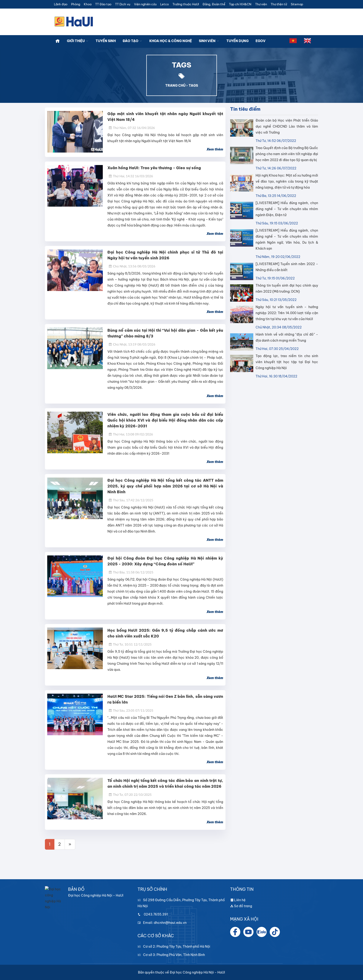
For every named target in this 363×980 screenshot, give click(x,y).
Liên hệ (238, 900)
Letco (164, 4)
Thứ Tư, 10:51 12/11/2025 (130, 644)
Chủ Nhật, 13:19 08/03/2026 (132, 344)
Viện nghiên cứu (145, 4)
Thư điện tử (279, 4)
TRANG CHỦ (175, 86)
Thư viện (261, 4)
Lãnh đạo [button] (61, 4)
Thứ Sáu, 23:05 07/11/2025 (131, 710)
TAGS (193, 86)
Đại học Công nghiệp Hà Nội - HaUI (197, 972)
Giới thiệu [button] (78, 41)
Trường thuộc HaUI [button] (186, 4)
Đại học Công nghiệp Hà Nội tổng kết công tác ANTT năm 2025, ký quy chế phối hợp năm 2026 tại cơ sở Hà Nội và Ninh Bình (165, 486)
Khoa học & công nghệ (171, 41)
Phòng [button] (76, 4)
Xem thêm (215, 149)
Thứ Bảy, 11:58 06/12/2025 (131, 572)
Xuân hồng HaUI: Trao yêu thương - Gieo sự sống (154, 168)
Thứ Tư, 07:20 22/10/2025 (130, 795)
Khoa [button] (88, 4)
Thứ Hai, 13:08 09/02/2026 (131, 434)
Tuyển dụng (238, 41)
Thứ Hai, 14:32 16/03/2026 (131, 176)
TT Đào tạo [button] (103, 4)
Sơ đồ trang (241, 906)
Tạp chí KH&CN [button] (240, 4)
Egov (261, 41)
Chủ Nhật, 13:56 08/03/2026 (132, 266)
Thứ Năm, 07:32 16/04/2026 (132, 128)
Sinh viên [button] (209, 41)
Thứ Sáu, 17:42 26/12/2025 (131, 500)
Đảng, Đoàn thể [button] (214, 4)
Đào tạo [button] (133, 41)
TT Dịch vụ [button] (123, 4)
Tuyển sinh (106, 41)
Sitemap (297, 4)
